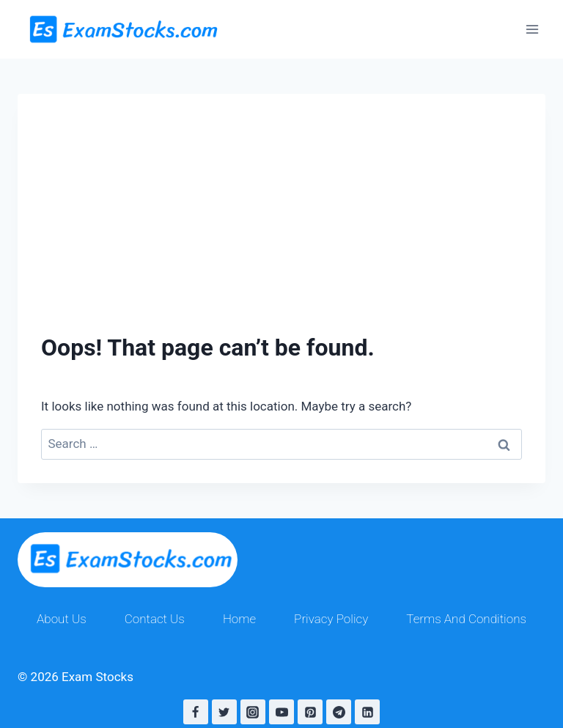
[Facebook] (196, 712)
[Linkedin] (367, 712)
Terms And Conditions (466, 619)
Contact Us (155, 619)
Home (239, 619)
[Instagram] (253, 712)
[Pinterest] (310, 712)
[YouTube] (281, 712)
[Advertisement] (281, 196)
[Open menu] (532, 29)
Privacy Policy (331, 619)
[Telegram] (339, 712)
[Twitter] (224, 712)
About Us (62, 619)
